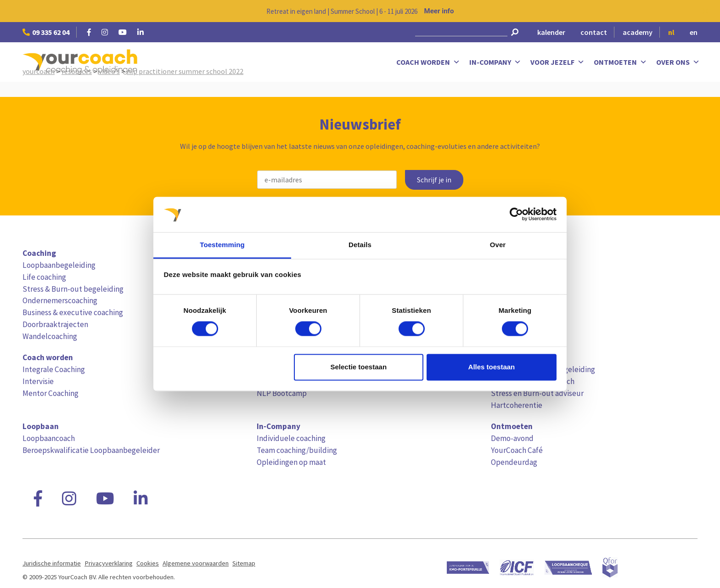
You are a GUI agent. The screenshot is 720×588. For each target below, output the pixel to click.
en (694, 32)
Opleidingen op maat (291, 462)
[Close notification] (705, 11)
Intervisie (38, 381)
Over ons (678, 62)
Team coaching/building (297, 450)
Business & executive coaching (73, 312)
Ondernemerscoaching (60, 300)
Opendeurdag (514, 462)
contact (594, 32)
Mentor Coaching (51, 393)
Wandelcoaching (50, 336)
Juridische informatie (52, 563)
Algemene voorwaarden (196, 563)
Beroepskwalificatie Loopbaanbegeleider (91, 450)
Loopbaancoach (49, 438)
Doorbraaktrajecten (55, 324)
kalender (551, 32)
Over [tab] (498, 245)
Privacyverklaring (109, 563)
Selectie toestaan (359, 367)
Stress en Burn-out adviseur (537, 393)
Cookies (148, 563)
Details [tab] (360, 245)
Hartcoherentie (517, 405)
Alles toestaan (492, 367)
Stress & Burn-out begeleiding (73, 289)
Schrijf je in (434, 180)
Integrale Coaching (54, 369)
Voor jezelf (557, 62)
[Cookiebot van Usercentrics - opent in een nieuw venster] (516, 215)
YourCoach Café (517, 450)
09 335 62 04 (46, 32)
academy (638, 32)
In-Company (495, 62)
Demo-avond (512, 438)
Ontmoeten (620, 62)
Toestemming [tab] (222, 245)
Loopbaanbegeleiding (59, 265)
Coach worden (428, 62)
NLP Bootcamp (282, 393)
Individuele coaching (291, 438)
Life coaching (44, 277)
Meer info (439, 11)
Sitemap (244, 563)
